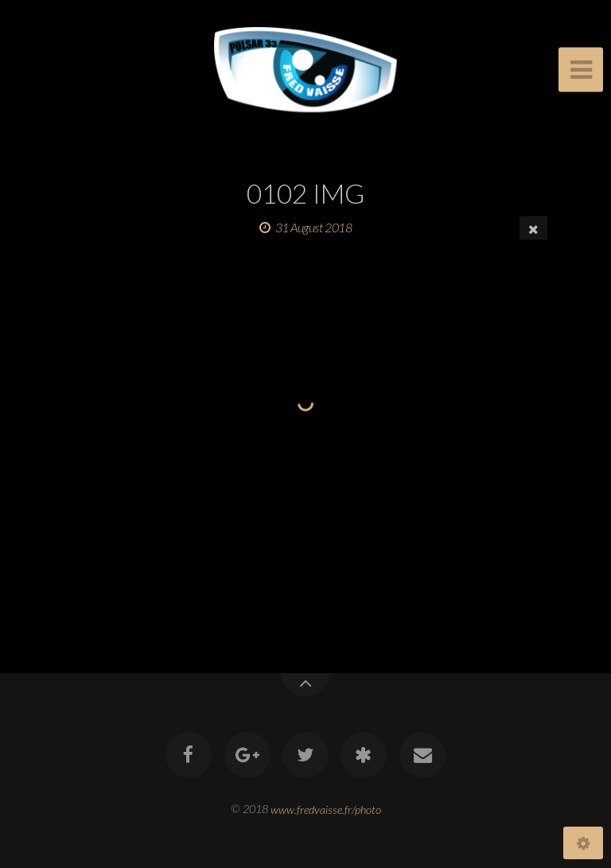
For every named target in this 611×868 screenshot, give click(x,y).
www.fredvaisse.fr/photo (326, 809)
